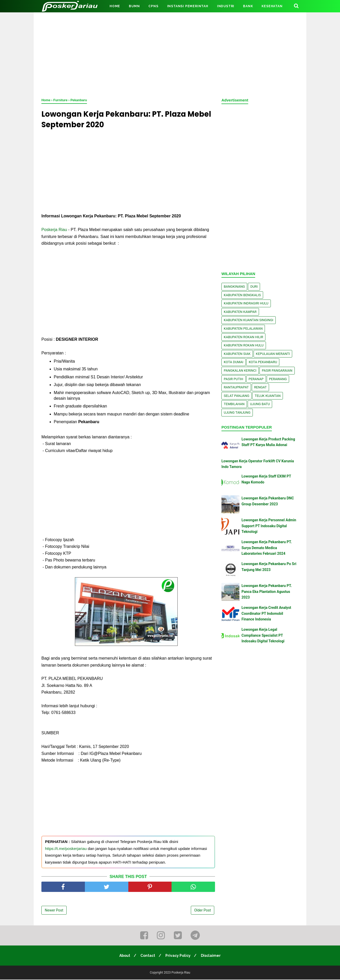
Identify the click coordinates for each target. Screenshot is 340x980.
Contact (147, 956)
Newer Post (54, 911)
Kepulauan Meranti (273, 354)
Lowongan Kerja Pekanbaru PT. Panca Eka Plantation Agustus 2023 (267, 591)
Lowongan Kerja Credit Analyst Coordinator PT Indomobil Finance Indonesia (266, 613)
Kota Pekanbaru (263, 362)
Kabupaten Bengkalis (242, 295)
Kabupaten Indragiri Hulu (246, 303)
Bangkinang (234, 287)
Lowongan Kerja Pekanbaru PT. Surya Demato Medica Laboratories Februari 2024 (267, 548)
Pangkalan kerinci (240, 370)
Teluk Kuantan (268, 396)
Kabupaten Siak (237, 354)
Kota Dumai (234, 362)
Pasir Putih (234, 379)
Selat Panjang (236, 396)
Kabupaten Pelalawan (243, 329)
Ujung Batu (260, 404)
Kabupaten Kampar (240, 312)
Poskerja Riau (54, 230)
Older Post (203, 911)
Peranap (256, 379)
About (124, 956)
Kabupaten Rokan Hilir (243, 337)
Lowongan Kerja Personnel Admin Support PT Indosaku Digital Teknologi (269, 526)
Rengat (260, 387)
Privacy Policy (178, 956)
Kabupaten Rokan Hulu (244, 345)
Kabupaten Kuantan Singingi (249, 320)
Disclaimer (212, 956)
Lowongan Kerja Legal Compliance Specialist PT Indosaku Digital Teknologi (263, 635)
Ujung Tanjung (237, 412)
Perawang (278, 379)
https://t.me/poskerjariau (66, 849)
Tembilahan (234, 404)
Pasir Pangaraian (277, 370)
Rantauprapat (236, 387)
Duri (254, 287)
